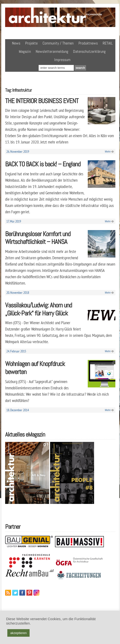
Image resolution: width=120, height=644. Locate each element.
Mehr (108, 152)
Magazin (25, 51)
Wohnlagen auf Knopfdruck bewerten (35, 368)
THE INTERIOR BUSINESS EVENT (42, 101)
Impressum (62, 60)
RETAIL (108, 43)
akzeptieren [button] (18, 633)
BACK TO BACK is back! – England (43, 164)
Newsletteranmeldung (52, 51)
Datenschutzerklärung (89, 51)
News (16, 43)
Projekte (31, 43)
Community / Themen (58, 43)
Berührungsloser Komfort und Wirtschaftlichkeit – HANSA (38, 238)
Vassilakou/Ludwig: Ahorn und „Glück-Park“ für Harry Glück (38, 309)
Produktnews (88, 43)
